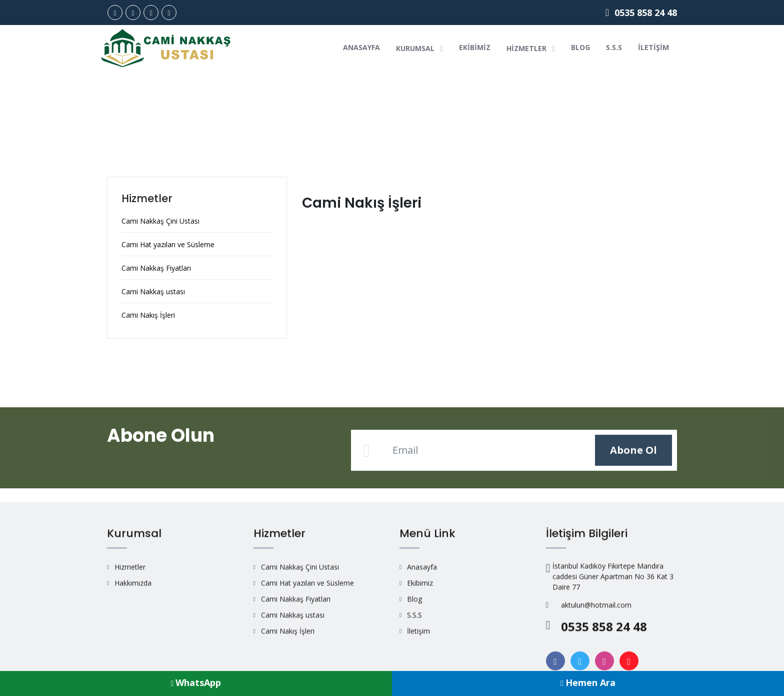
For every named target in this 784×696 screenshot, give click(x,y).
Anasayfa (361, 47)
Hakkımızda (133, 659)
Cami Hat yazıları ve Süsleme (168, 245)
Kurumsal (419, 48)
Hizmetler (531, 48)
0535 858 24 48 (641, 13)
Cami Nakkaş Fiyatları (156, 268)
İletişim (653, 47)
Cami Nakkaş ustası (153, 292)
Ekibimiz (475, 47)
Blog (580, 47)
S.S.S (614, 47)
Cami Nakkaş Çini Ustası (160, 221)
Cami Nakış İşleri (148, 315)
